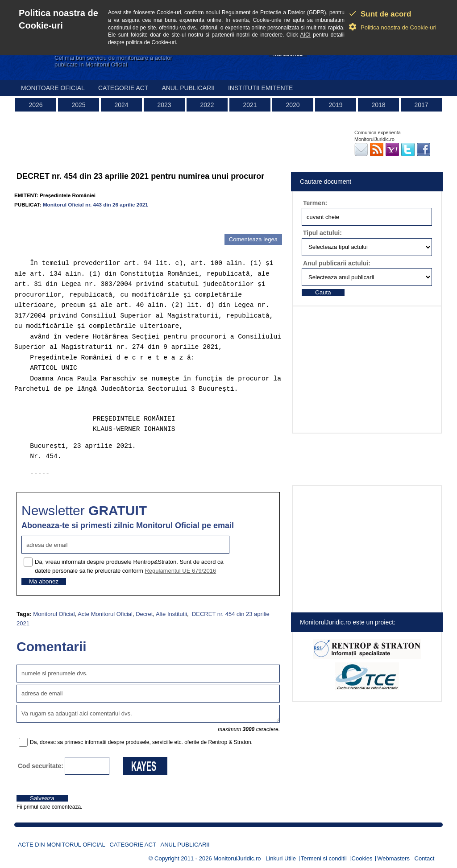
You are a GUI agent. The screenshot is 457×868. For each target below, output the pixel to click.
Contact (425, 858)
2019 (335, 105)
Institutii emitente (260, 88)
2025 (78, 105)
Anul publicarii (188, 88)
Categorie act (123, 88)
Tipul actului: (322, 233)
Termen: (315, 203)
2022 (207, 105)
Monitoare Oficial (53, 88)
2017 (421, 105)
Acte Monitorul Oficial (105, 614)
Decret (144, 614)
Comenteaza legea (253, 239)
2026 (35, 105)
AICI (305, 35)
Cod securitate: (41, 766)
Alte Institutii (171, 614)
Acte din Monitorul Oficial (62, 845)
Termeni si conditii (324, 858)
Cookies (362, 858)
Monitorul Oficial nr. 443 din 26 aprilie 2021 (96, 205)
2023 (164, 105)
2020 (293, 105)
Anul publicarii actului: (337, 263)
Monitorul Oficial (54, 614)
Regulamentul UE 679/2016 (180, 571)
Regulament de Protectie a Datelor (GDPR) (274, 12)
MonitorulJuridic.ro (237, 858)
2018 (378, 105)
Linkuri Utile (281, 858)
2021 (250, 105)
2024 (121, 105)
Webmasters (393, 858)
